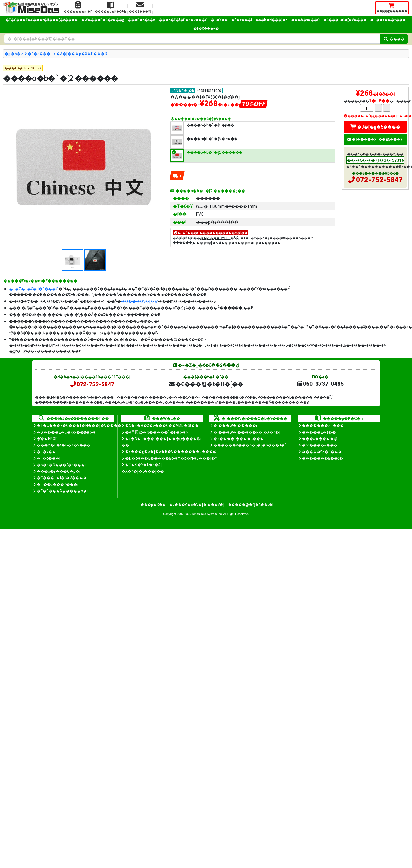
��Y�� (219, 20)
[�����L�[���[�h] (192, 39)
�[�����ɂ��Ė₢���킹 (375, 139)
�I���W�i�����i (235, 425)
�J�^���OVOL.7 (215, 238)
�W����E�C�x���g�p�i (67, 432)
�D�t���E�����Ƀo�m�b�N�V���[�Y (171, 458)
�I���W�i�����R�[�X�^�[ (247, 432)
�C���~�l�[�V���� (345, 20)
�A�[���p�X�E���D (82, 53)
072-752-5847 (379, 180)
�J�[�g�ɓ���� (375, 127)
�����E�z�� (319, 432)
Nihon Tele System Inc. (207, 514)
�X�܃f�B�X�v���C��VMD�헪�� (162, 425)
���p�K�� (153, 504)
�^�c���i (242, 20)
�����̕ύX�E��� (322, 452)
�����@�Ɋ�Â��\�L (251, 504)
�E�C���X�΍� (206, 28)
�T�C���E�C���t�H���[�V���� (42, 20)
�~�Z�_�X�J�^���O (34, 289)
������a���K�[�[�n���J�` (250, 445)
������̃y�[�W (139, 301)
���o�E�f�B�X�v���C (183, 20)
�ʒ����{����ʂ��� (239, 438)
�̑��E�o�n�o (141, 20)
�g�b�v (14, 53)
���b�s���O (305, 20)
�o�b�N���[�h (271, 20)
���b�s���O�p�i (58, 471)
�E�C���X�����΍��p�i (62, 491)
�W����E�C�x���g (103, 20)
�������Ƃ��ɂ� (323, 458)
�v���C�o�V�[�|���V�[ (197, 504)
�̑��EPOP (47, 438)
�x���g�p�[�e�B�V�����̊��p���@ (171, 451)
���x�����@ (320, 438)
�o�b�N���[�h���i (61, 465)
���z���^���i (388, 20)
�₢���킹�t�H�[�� (206, 384)
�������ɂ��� (323, 425)
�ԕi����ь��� (320, 445)
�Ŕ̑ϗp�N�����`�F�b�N (157, 432)
